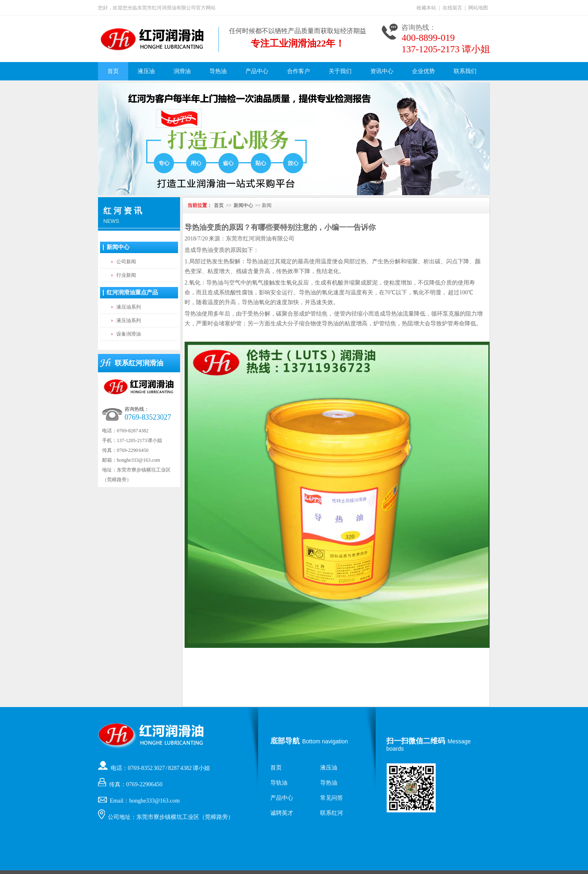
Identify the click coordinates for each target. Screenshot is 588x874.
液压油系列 (129, 307)
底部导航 (285, 741)
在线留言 (452, 8)
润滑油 (182, 71)
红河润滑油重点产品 (132, 292)
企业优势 (423, 71)
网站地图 (478, 8)
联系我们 (465, 71)
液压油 (146, 71)
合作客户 (298, 71)
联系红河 (332, 813)
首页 (113, 71)
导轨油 (279, 783)
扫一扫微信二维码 (416, 741)
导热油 (218, 71)
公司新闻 (126, 262)
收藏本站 (426, 8)
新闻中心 (118, 247)
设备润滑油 (129, 334)
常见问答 (332, 798)
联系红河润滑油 (139, 363)
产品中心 (257, 71)
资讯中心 (382, 71)
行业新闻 (126, 275)
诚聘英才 (282, 813)
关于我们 (340, 71)
